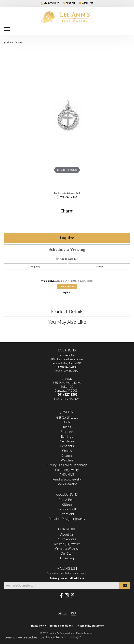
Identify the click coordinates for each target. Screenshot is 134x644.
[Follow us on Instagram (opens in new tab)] (67, 595)
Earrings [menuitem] (67, 436)
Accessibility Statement (90, 626)
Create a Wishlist (67, 549)
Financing (67, 558)
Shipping (35, 267)
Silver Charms (15, 43)
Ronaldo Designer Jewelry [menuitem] (67, 519)
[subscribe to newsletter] (125, 585)
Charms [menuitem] (67, 455)
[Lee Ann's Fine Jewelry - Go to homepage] (67, 17)
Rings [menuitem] (67, 427)
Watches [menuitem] (67, 460)
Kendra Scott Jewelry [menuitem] (67, 479)
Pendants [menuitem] (67, 446)
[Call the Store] (67, 367)
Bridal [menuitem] (67, 422)
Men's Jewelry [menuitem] (67, 484)
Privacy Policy (38, 626)
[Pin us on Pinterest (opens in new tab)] (73, 595)
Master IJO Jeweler (67, 544)
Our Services (67, 539)
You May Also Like (67, 322)
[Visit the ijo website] (62, 614)
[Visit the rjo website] (73, 614)
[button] (50, 3)
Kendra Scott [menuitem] (67, 509)
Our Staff (67, 553)
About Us (67, 534)
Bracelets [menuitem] (67, 432)
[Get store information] (67, 371)
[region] (67, 119)
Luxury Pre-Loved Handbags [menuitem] (67, 465)
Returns (99, 267)
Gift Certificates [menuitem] (67, 417)
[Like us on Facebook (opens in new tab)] (61, 595)
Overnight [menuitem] (67, 514)
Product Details (67, 311)
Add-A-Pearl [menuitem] (67, 500)
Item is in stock (67, 287)
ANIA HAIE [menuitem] (67, 475)
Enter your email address (67, 578)
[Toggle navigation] (7, 29)
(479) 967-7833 (67, 197)
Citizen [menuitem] (67, 504)
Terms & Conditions (61, 626)
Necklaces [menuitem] (67, 441)
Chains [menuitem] (67, 451)
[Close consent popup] (77, 638)
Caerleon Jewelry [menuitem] (67, 470)
